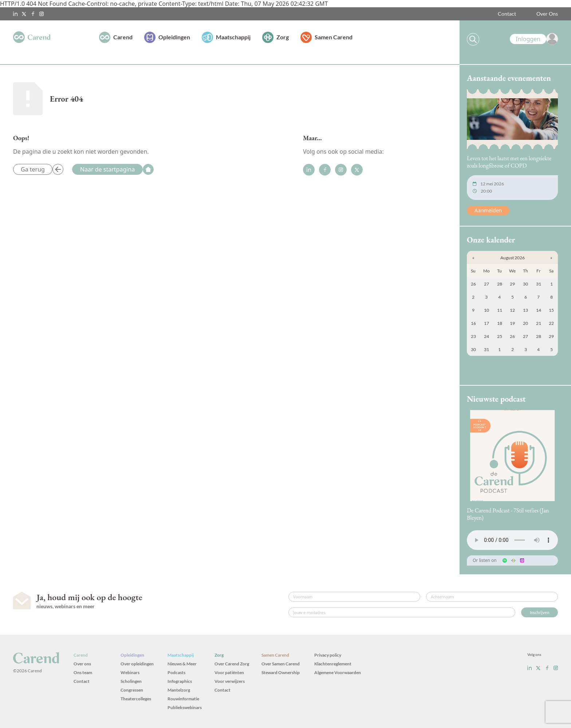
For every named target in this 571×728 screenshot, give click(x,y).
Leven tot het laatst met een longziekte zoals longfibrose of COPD (509, 162)
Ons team (83, 672)
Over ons (82, 664)
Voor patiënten (229, 672)
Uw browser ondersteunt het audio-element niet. (512, 540)
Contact (507, 14)
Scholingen (131, 681)
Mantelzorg (179, 690)
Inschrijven (540, 612)
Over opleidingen (137, 664)
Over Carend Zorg (232, 664)
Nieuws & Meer (182, 664)
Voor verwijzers (230, 681)
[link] (534, 39)
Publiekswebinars (185, 707)
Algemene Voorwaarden (338, 672)
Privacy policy (328, 655)
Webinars (130, 672)
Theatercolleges (136, 699)
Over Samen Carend (281, 664)
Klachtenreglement (333, 664)
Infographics (180, 681)
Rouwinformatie (183, 699)
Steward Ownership (281, 672)
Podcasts (176, 672)
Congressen (132, 690)
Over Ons (547, 14)
